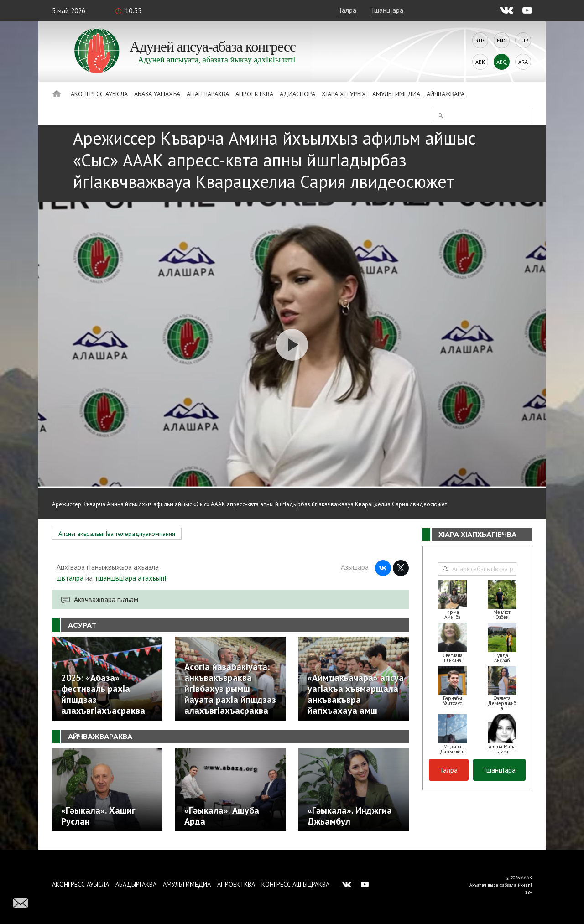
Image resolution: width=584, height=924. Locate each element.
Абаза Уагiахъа (157, 94)
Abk (480, 62)
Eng (502, 40)
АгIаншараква (208, 94)
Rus (480, 40)
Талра (347, 10)
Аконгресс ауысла (99, 94)
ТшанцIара (387, 10)
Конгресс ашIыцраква (295, 884)
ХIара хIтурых (344, 94)
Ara (523, 62)
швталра (70, 578)
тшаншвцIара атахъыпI (130, 578)
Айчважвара (446, 94)
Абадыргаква (136, 884)
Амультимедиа (396, 94)
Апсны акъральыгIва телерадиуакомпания (117, 534)
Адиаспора (297, 94)
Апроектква (254, 94)
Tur (523, 40)
